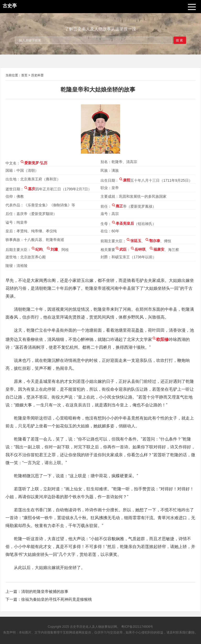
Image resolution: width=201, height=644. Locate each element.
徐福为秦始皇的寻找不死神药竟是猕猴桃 (57, 599)
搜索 (180, 40)
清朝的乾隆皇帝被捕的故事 (45, 591)
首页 (24, 75)
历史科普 (37, 75)
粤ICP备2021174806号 (137, 627)
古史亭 (75, 627)
